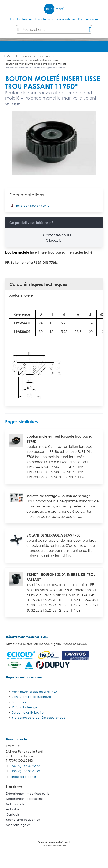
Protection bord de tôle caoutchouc (39, 718)
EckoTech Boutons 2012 (29, 205)
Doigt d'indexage (25, 707)
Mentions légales (18, 825)
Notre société (16, 804)
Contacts (13, 814)
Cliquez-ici (54, 240)
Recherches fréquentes (23, 819)
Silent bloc (19, 702)
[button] (102, 46)
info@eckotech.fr (24, 777)
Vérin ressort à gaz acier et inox (34, 691)
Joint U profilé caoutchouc (31, 697)
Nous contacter (17, 739)
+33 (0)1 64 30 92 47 (26, 766)
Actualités (13, 809)
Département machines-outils (27, 637)
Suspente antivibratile (28, 712)
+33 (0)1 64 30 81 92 (26, 771)
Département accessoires (24, 677)
